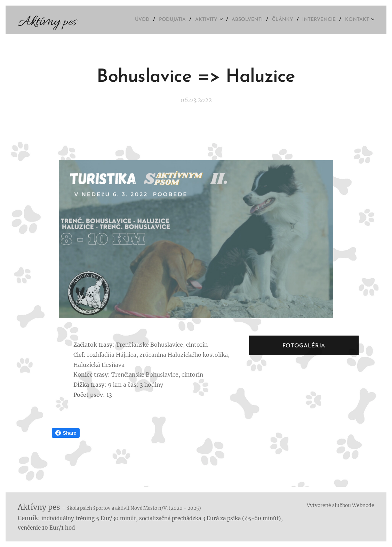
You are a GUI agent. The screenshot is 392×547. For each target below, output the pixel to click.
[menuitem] (130, 20)
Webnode (363, 505)
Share (66, 433)
